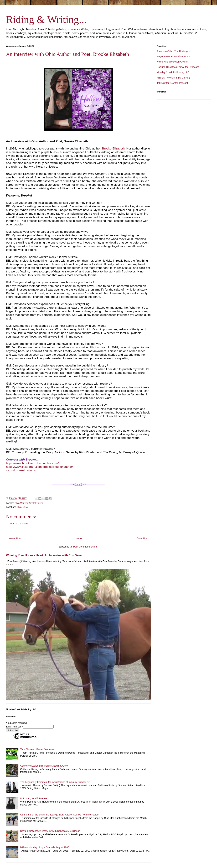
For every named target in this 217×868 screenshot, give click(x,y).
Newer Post (15, 538)
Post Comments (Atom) (86, 547)
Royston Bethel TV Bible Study (173, 56)
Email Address (15, 727)
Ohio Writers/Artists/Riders (29, 503)
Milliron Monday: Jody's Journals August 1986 (45, 847)
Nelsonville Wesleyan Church (172, 62)
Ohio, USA (22, 507)
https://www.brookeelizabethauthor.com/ (32, 463)
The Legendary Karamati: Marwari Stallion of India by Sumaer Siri (55, 782)
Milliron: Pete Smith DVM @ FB (174, 78)
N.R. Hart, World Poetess (34, 798)
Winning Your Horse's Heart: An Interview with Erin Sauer (44, 555)
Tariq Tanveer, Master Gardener (37, 749)
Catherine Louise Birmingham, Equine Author (44, 766)
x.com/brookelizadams (21, 470)
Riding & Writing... (46, 19)
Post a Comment (19, 524)
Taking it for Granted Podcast (172, 83)
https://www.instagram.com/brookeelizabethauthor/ (39, 467)
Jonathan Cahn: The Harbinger (173, 51)
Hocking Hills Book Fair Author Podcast (178, 67)
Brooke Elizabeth (113, 148)
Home (79, 538)
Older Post (142, 538)
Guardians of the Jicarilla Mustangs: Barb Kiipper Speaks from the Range (59, 815)
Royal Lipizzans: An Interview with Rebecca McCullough (50, 831)
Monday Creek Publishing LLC (173, 72)
